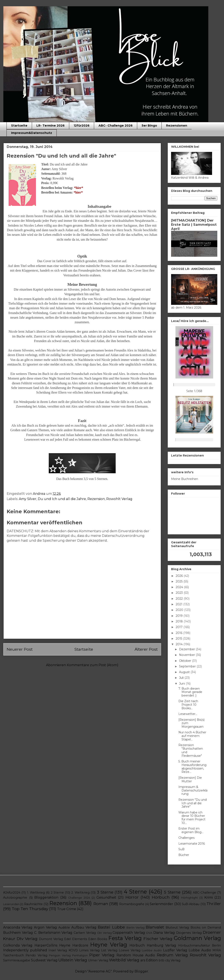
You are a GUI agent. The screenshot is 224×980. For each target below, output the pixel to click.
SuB (181, 849)
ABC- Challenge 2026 (116, 126)
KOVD (73, 950)
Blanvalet (155, 927)
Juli (182, 678)
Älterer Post (146, 649)
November (187, 655)
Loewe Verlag (130, 950)
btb (161, 960)
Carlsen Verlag (85, 933)
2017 (180, 627)
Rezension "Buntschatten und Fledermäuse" (191, 750)
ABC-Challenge (204, 893)
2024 (180, 587)
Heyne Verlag (108, 945)
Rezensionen (177, 126)
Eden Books (98, 939)
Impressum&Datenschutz (32, 133)
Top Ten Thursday (30, 909)
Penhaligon (80, 955)
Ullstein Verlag (73, 960)
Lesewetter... (188, 714)
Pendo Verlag (36, 955)
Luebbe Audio (152, 950)
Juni (182, 684)
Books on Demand (206, 927)
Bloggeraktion (46, 897)
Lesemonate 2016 (192, 844)
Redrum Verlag (172, 955)
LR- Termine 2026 (51, 126)
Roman (101, 904)
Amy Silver (28, 499)
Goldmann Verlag (197, 938)
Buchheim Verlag (18, 933)
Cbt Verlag (104, 933)
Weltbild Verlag (124, 960)
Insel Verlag (58, 950)
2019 (180, 616)
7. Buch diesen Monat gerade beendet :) (190, 692)
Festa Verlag (125, 938)
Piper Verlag (102, 955)
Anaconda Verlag (18, 927)
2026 (180, 576)
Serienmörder (161, 904)
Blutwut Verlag (177, 927)
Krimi (209, 897)
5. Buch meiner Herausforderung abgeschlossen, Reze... (192, 767)
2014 (180, 644)
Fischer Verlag (158, 939)
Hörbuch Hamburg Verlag (153, 945)
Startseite (19, 126)
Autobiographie (15, 898)
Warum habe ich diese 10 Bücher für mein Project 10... (192, 818)
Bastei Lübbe (111, 927)
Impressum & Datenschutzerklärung (193, 790)
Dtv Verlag (27, 939)
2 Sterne (57, 893)
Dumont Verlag (51, 939)
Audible (64, 927)
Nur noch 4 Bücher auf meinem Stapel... (192, 736)
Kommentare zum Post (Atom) (93, 665)
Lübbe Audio (200, 950)
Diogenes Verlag (189, 933)
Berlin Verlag (136, 928)
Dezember (187, 649)
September (188, 666)
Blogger (141, 971)
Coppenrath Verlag (129, 933)
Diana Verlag (164, 933)
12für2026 (82, 126)
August (185, 672)
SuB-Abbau (191, 904)
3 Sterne (105, 892)
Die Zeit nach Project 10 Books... (188, 705)
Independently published (25, 950)
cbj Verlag (173, 960)
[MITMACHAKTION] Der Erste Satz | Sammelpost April (194, 224)
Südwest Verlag (44, 960)
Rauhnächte (33, 904)
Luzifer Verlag (175, 950)
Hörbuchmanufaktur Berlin (200, 945)
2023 (180, 593)
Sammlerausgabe (17, 960)
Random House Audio (136, 955)
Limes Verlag (89, 950)
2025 (180, 581)
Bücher (184, 855)
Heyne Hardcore (74, 945)
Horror (132, 897)
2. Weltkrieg (80, 893)
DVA (149, 933)
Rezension (96, 499)
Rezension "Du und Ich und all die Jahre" (193, 803)
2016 (179, 633)
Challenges (186, 838)
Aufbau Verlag (84, 927)
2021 (179, 604)
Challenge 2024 (79, 898)
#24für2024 (12, 893)
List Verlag (109, 950)
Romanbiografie (132, 904)
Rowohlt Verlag (119, 499)
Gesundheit (106, 897)
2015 (179, 639)
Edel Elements (76, 939)
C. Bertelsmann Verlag (53, 933)
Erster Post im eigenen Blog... (191, 830)
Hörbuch (161, 897)
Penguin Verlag (60, 955)
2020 (180, 610)
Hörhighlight (189, 898)
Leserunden (11, 904)
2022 (180, 599)
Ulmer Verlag (98, 960)
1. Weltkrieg (36, 893)
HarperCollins (46, 945)
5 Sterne (172, 892)
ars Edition (149, 960)
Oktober (186, 661)
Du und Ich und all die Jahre (62, 499)
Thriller (214, 904)
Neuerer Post (20, 649)
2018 (180, 621)
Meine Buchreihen (185, 479)
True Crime (67, 909)
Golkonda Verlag (18, 945)
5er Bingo (149, 126)
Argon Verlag (45, 927)
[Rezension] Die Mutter (190, 779)
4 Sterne (135, 892)
